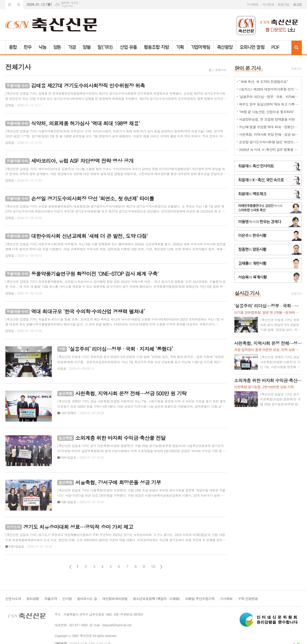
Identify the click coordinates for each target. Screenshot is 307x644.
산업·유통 (129, 47)
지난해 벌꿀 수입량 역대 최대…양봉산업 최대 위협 (269, 127)
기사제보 (253, 4)
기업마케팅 (200, 47)
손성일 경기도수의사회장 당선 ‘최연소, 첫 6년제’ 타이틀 (269, 142)
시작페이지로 (10, 5)
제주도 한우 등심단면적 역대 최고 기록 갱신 (269, 104)
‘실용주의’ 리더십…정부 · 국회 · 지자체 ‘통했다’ (269, 97)
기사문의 (268, 4)
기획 (180, 47)
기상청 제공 (67, 6)
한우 (28, 47)
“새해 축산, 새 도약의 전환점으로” (264, 82)
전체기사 (220, 70)
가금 (72, 47)
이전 (70, 567)
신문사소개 (13, 599)
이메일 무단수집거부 (200, 599)
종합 (13, 47)
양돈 (57, 47)
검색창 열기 (297, 47)
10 (153, 566)
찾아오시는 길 (87, 599)
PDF (275, 47)
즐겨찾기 (19, 5)
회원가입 (283, 4)
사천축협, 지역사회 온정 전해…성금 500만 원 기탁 (269, 134)
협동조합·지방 (156, 47)
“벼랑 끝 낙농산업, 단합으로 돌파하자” (267, 112)
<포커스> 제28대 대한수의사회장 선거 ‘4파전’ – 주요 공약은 (269, 89)
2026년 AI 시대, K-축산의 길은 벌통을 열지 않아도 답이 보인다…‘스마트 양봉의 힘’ (269, 149)
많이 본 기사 (248, 68)
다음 (161, 567)
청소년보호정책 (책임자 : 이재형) (156, 599)
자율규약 (51, 599)
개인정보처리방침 (115, 599)
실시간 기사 (247, 293)
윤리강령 (33, 599)
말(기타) (105, 47)
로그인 (297, 4)
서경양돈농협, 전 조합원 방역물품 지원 (267, 119)
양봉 (87, 47)
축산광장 (225, 47)
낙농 (42, 47)
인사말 (67, 599)
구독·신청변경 (248, 599)
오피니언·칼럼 (252, 47)
